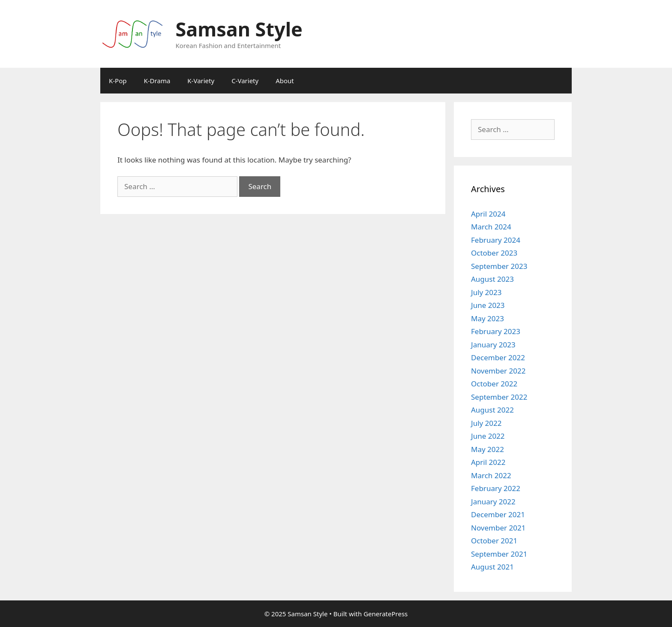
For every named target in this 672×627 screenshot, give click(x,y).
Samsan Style (239, 29)
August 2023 (492, 279)
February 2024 (496, 240)
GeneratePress (385, 614)
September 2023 (499, 266)
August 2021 (492, 567)
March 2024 (491, 227)
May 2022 (487, 449)
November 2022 (498, 371)
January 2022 (493, 502)
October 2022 (494, 384)
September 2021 (499, 554)
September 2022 (499, 397)
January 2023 (493, 345)
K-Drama (157, 81)
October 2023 (494, 253)
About (285, 81)
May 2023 (487, 318)
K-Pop (118, 81)
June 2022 (488, 436)
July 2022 (486, 423)
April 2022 (488, 462)
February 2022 (496, 488)
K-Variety (201, 81)
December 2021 (498, 514)
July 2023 (486, 292)
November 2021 (498, 528)
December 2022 (498, 357)
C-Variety (245, 81)
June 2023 (488, 305)
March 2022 (491, 475)
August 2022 (492, 410)
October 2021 (494, 541)
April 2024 (488, 214)
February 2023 (496, 331)
